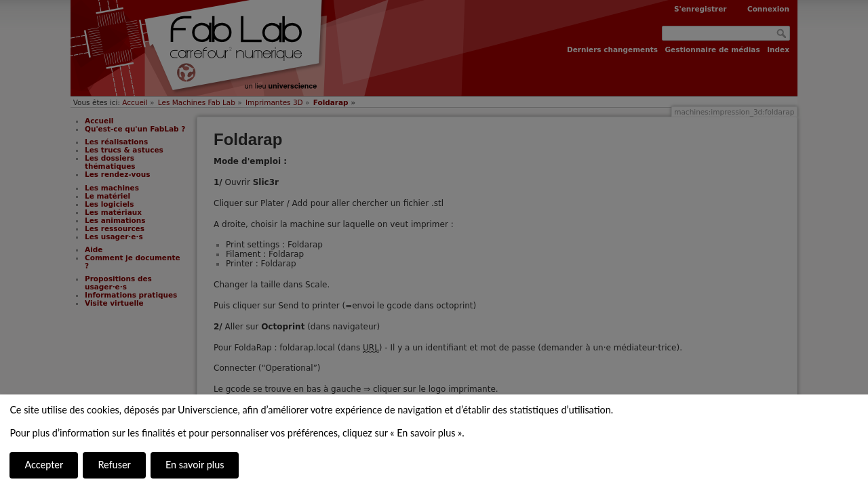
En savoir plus (195, 465)
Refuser (114, 465)
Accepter (44, 465)
